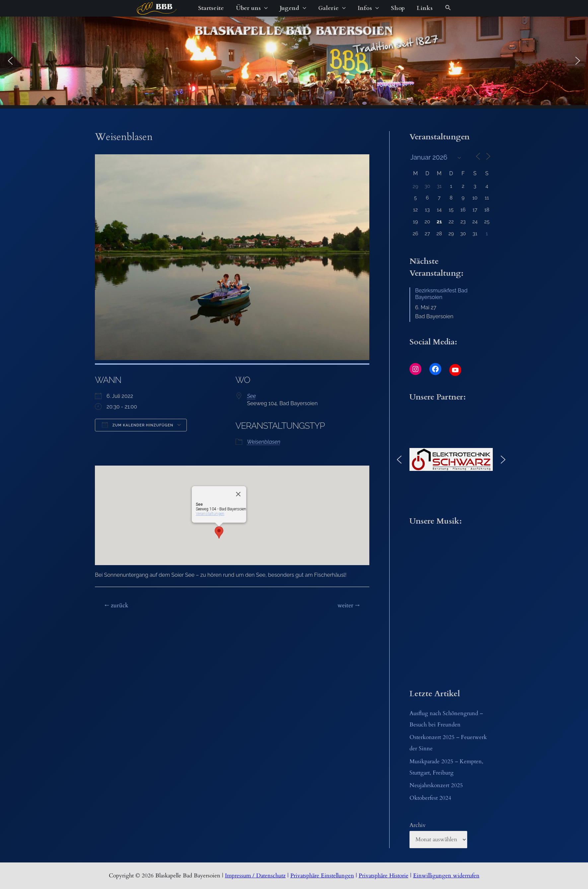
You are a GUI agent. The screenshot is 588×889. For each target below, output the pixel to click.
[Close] (238, 494)
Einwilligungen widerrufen (446, 876)
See (252, 396)
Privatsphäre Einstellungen (322, 876)
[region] (294, 61)
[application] (264, 8)
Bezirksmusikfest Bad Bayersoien (441, 294)
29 (416, 186)
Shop (398, 8)
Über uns (252, 8)
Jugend (293, 8)
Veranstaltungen (210, 514)
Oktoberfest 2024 (430, 798)
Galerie (332, 8)
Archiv (418, 825)
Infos (368, 8)
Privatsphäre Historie (384, 876)
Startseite (211, 8)
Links (425, 8)
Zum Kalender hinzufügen (138, 425)
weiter (349, 605)
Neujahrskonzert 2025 (436, 785)
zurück (116, 605)
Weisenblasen (264, 442)
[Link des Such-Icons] (448, 8)
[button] (10, 61)
